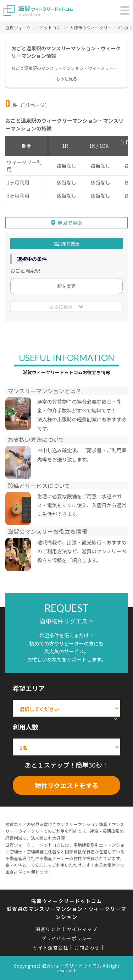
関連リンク (48, 929)
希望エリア (29, 688)
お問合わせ (87, 948)
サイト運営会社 (51, 948)
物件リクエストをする (67, 785)
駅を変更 (66, 286)
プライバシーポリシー (66, 938)
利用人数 (26, 727)
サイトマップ (82, 929)
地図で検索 (70, 223)
